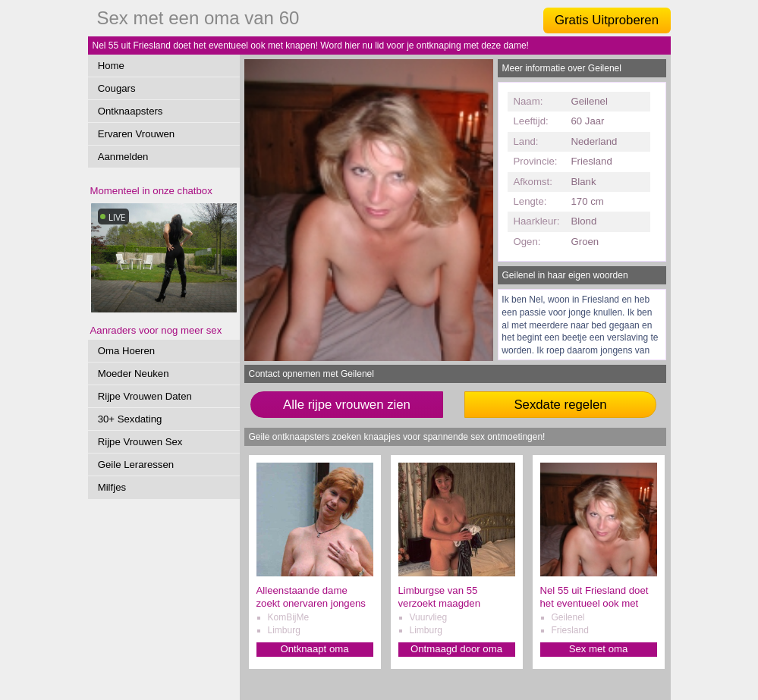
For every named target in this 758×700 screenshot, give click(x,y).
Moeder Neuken (134, 374)
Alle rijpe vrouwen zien (347, 405)
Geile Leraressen (136, 465)
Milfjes (112, 487)
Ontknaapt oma (314, 649)
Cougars (117, 88)
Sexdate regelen (560, 405)
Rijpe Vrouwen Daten (145, 396)
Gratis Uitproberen (607, 20)
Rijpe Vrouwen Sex (140, 442)
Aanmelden (123, 157)
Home (111, 66)
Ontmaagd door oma (456, 649)
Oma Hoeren (127, 351)
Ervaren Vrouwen (136, 134)
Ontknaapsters (131, 111)
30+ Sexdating (130, 419)
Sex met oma (599, 649)
